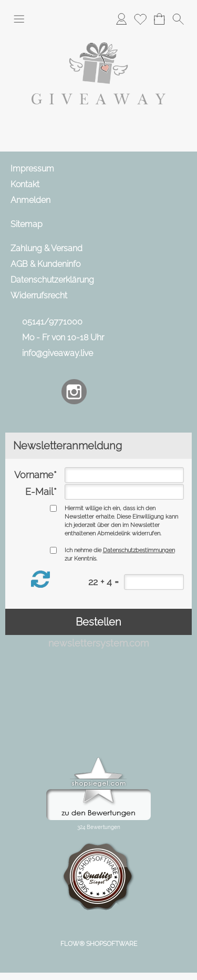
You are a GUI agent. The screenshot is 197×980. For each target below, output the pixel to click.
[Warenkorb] (159, 19)
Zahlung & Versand (46, 248)
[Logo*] (98, 36)
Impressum (32, 169)
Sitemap (27, 224)
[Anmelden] (121, 19)
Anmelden (30, 200)
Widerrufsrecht (39, 295)
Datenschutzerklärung (52, 280)
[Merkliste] (140, 19)
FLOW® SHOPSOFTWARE (99, 944)
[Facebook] (46, 392)
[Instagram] (74, 392)
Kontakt (25, 184)
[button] (19, 19)
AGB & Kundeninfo (45, 264)
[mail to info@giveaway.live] (18, 392)
